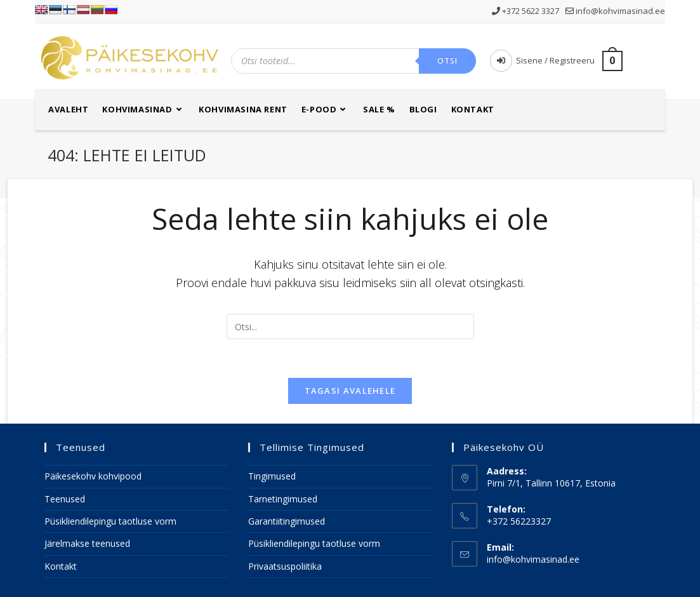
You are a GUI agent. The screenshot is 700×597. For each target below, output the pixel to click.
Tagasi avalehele (350, 391)
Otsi (448, 61)
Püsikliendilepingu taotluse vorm (110, 521)
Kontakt (61, 566)
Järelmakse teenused (87, 543)
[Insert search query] (350, 326)
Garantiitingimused (287, 521)
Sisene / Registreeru (542, 60)
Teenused (65, 499)
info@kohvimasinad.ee (615, 11)
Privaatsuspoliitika (285, 566)
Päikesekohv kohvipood (93, 476)
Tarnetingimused (283, 499)
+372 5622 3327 (526, 11)
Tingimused (272, 476)
